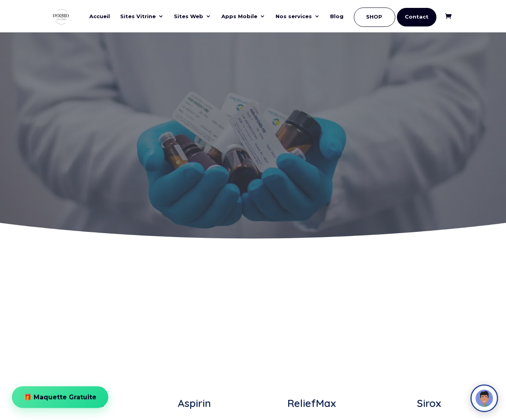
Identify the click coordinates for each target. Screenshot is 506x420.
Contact (417, 17)
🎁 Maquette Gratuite (60, 394)
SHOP (374, 17)
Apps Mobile (239, 16)
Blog (337, 16)
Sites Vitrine (138, 16)
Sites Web (189, 16)
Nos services (294, 16)
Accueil (100, 16)
